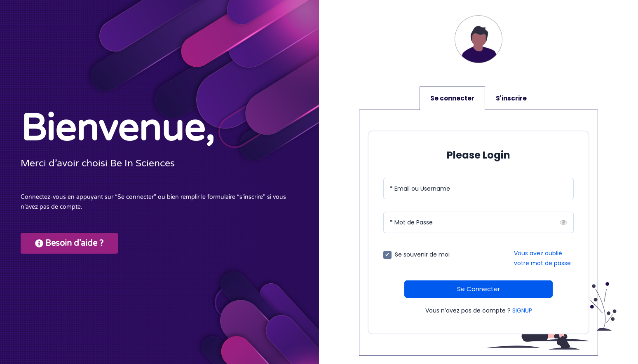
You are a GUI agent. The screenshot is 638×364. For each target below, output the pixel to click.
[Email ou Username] (478, 189)
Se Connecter (478, 289)
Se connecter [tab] (452, 98)
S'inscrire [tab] (511, 98)
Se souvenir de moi (422, 255)
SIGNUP (522, 310)
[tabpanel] (478, 233)
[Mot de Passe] (478, 222)
